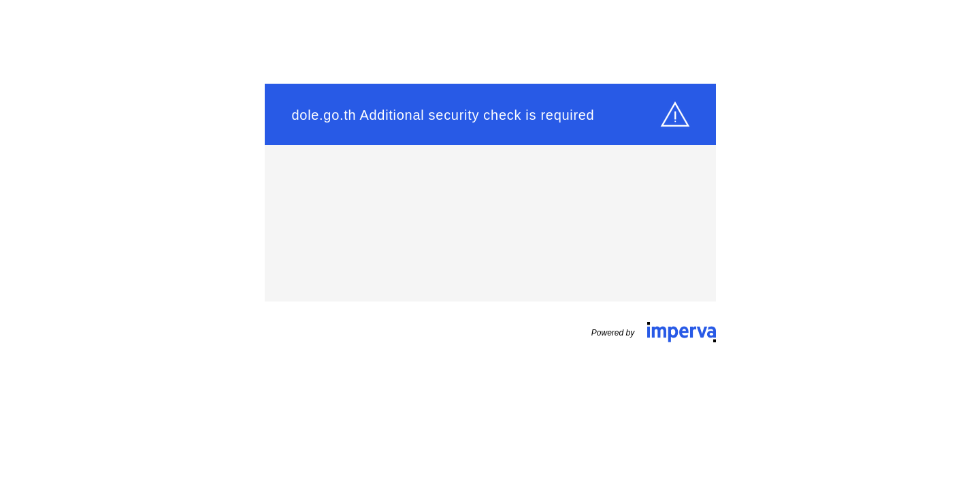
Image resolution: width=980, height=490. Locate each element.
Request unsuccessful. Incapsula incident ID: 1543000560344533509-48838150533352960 (490, 245)
